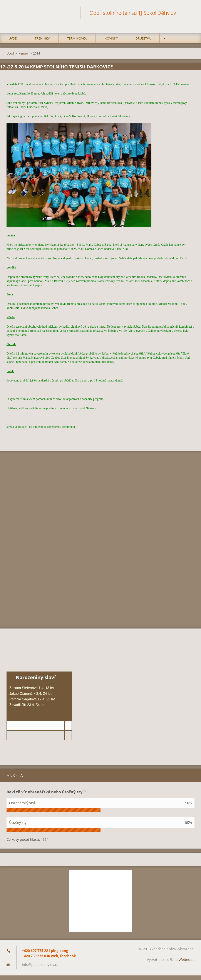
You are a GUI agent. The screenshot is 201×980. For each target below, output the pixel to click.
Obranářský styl (22, 798)
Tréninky (42, 33)
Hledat (190, 13)
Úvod (13, 33)
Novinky (111, 33)
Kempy (23, 48)
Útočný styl (18, 817)
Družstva (143, 33)
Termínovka (77, 33)
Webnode (187, 954)
